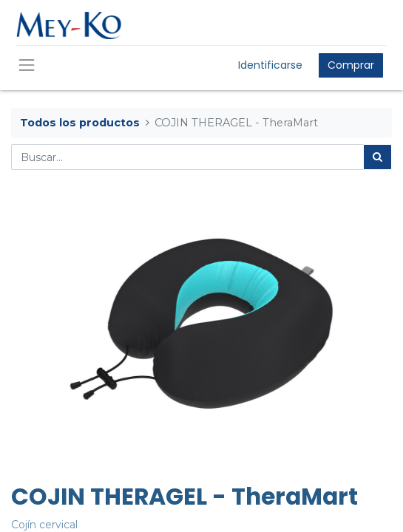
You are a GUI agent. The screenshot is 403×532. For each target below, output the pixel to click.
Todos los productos (80, 123)
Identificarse (270, 65)
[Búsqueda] (377, 157)
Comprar (351, 65)
